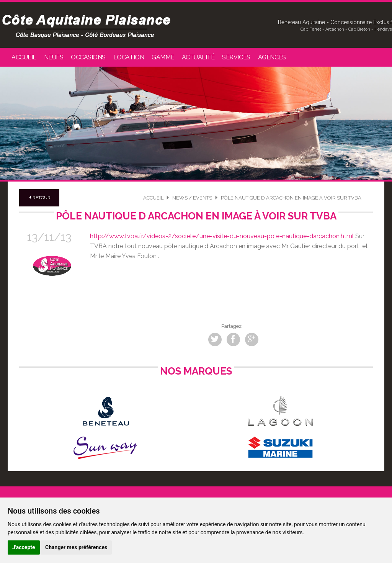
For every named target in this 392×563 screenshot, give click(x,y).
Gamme (163, 57)
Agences (272, 57)
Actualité (198, 57)
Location (129, 57)
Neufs (54, 57)
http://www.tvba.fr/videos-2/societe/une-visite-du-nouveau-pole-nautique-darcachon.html (222, 236)
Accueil (24, 57)
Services (236, 57)
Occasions (88, 57)
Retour (39, 198)
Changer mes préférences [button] (76, 547)
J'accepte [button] (24, 547)
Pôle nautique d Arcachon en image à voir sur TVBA (291, 198)
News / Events (192, 198)
